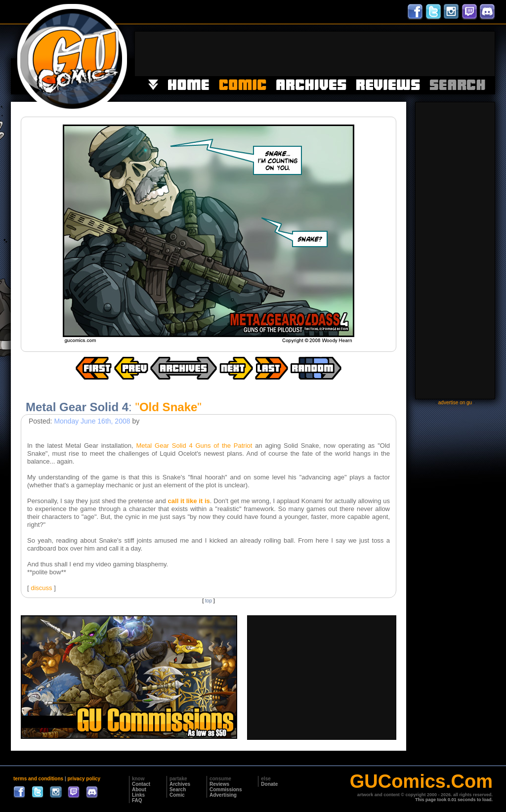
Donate (269, 784)
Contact (141, 784)
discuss (41, 588)
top (209, 601)
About (139, 790)
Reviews (219, 784)
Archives (180, 784)
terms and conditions (38, 779)
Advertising (223, 795)
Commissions (226, 790)
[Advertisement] (315, 54)
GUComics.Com (421, 781)
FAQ (137, 800)
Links (138, 795)
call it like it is (189, 501)
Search (178, 790)
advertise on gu (455, 403)
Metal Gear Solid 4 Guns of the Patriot (194, 446)
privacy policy (84, 779)
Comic (177, 795)
